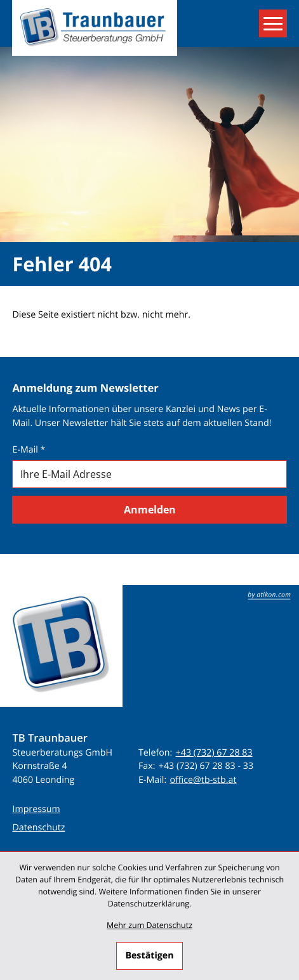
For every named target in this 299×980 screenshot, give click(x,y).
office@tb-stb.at (203, 780)
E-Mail (29, 450)
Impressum (36, 809)
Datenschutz (38, 828)
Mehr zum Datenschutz (149, 925)
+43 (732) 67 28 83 (214, 752)
